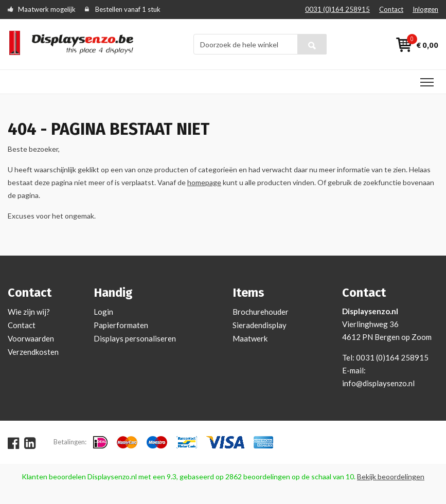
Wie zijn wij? (29, 312)
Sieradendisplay (260, 325)
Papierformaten (121, 325)
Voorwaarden (31, 338)
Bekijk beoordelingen (391, 476)
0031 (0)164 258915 (337, 9)
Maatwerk (250, 338)
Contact (391, 9)
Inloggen (425, 9)
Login (103, 312)
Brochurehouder (261, 312)
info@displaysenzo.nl (378, 383)
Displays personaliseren (135, 338)
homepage (204, 182)
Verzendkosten (33, 352)
